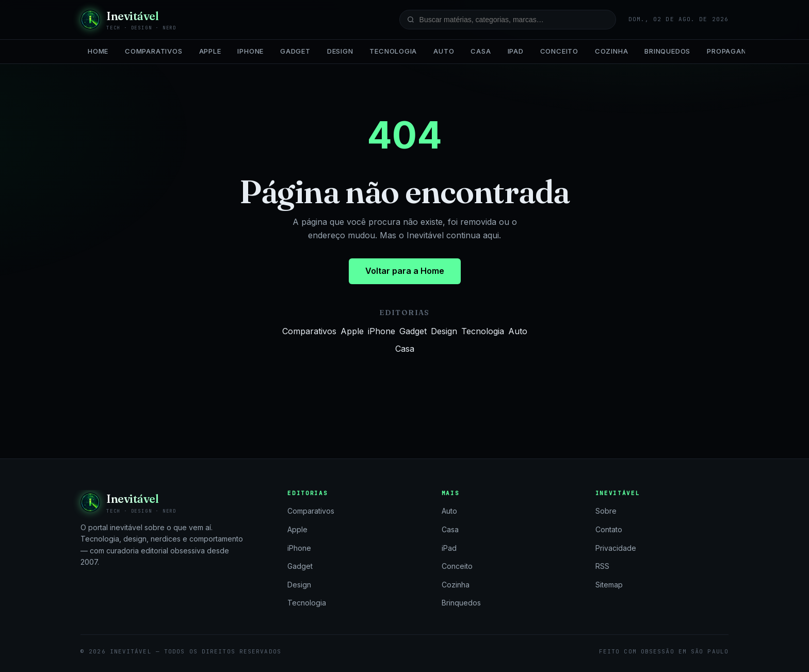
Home (98, 51)
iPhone (250, 51)
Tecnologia (393, 51)
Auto (444, 51)
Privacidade (616, 548)
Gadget (295, 51)
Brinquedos (667, 51)
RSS (602, 566)
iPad (516, 51)
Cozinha (611, 51)
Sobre (606, 511)
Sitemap (609, 585)
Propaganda (732, 51)
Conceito (559, 51)
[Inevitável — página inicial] (128, 20)
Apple (210, 51)
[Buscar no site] (508, 20)
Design (340, 51)
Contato (609, 529)
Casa (481, 51)
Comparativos (153, 51)
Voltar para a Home (405, 271)
